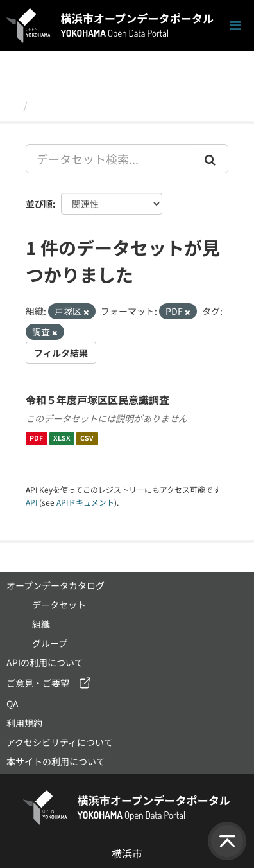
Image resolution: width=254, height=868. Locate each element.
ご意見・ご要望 (38, 683)
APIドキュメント (85, 502)
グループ (50, 643)
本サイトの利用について (56, 761)
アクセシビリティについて (60, 742)
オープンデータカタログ (55, 585)
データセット (68, 105)
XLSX (62, 438)
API (31, 502)
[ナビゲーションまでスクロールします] (235, 26)
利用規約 (24, 723)
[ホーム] (12, 105)
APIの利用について (45, 662)
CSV (87, 438)
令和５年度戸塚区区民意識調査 (97, 400)
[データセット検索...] (110, 159)
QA (13, 704)
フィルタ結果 (61, 353)
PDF (36, 438)
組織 (41, 624)
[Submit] (211, 159)
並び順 (39, 204)
